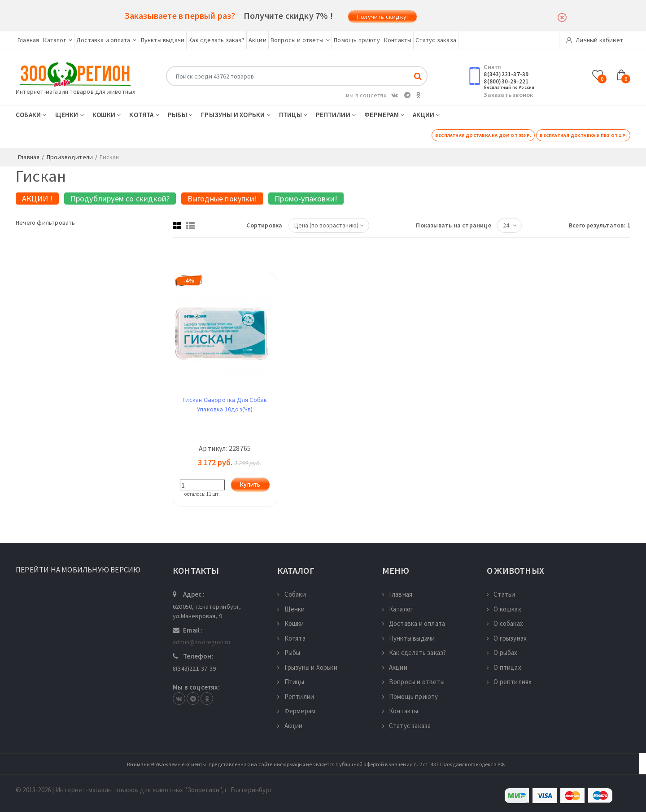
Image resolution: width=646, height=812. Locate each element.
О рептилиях (509, 682)
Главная (28, 40)
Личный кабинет (595, 40)
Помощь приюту (357, 40)
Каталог (58, 40)
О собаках (505, 623)
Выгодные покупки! (222, 199)
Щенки (70, 115)
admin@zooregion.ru (202, 642)
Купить (250, 485)
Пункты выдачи (163, 40)
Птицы (293, 115)
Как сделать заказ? (216, 40)
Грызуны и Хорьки (236, 115)
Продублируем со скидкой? (120, 199)
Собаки (31, 115)
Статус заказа (436, 40)
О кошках (504, 609)
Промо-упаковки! (306, 199)
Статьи (501, 594)
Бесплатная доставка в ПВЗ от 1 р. (583, 135)
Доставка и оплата (107, 40)
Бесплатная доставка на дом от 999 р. (483, 135)
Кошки (107, 115)
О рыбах (502, 653)
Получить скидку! (382, 17)
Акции (258, 40)
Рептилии (336, 115)
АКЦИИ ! (37, 199)
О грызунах (507, 638)
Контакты (398, 40)
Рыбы (180, 115)
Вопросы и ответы (300, 40)
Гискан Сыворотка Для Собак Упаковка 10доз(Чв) (225, 404)
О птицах (504, 667)
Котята (144, 115)
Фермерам (384, 115)
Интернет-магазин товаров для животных (75, 92)
